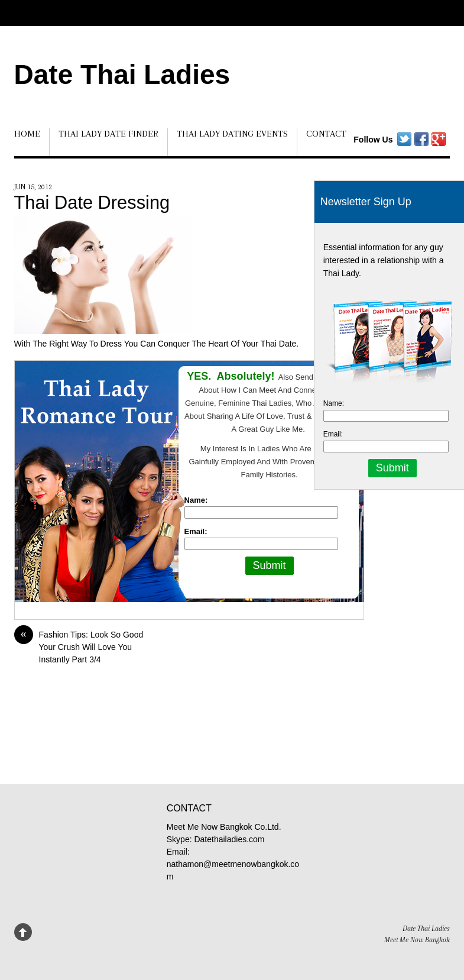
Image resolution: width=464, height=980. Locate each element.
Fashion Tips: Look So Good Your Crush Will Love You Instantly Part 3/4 (79, 646)
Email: (196, 531)
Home (27, 134)
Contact (326, 134)
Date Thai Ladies (122, 75)
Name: (196, 500)
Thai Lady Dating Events (232, 134)
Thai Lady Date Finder (108, 134)
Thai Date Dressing (92, 203)
